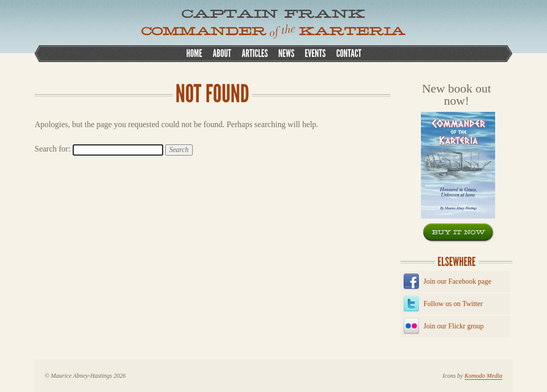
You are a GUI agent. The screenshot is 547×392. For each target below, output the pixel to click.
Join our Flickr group (454, 326)
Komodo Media (483, 376)
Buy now (459, 233)
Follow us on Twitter (453, 304)
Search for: (53, 149)
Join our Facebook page (457, 281)
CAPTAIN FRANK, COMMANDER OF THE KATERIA (273, 24)
